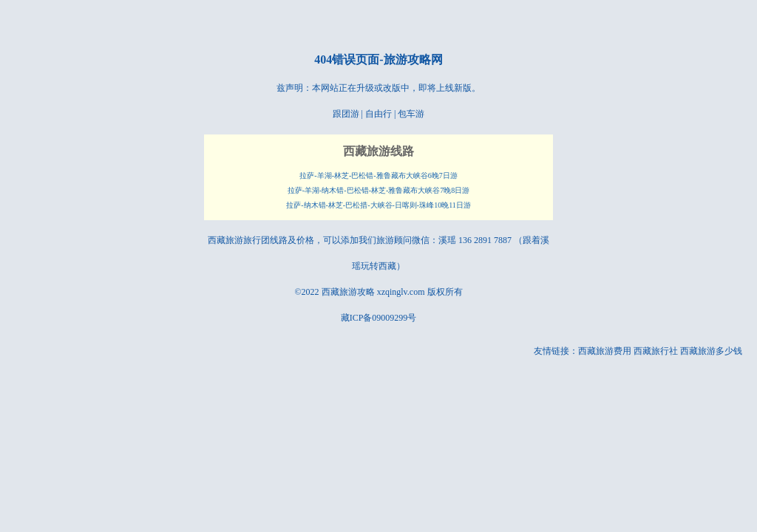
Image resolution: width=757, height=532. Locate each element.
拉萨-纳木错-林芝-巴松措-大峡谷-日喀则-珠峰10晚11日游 (378, 205)
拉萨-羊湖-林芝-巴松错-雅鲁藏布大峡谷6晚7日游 (378, 175)
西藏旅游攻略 (348, 292)
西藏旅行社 (656, 351)
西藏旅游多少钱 (711, 351)
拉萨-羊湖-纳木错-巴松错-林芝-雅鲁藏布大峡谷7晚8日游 (379, 190)
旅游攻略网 (413, 59)
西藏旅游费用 (605, 351)
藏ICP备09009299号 (379, 318)
